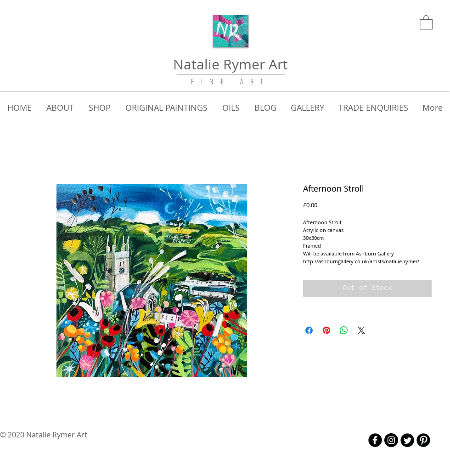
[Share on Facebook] (309, 330)
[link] (426, 22)
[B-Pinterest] (423, 440)
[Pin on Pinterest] (326, 330)
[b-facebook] (375, 440)
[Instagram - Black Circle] (391, 440)
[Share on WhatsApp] (344, 330)
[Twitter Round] (407, 440)
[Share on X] (361, 330)
